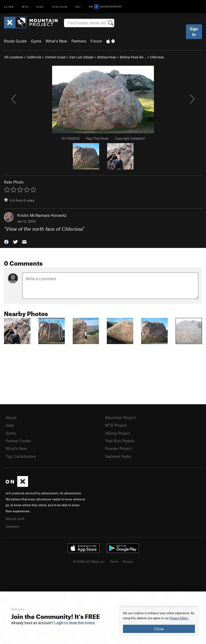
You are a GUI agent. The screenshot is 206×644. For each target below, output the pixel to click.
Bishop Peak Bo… (133, 57)
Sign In (194, 32)
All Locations (13, 57)
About (11, 417)
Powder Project (118, 448)
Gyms (36, 41)
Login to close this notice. (75, 623)
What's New (56, 41)
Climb (9, 6)
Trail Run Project (120, 441)
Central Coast (55, 57)
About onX (15, 519)
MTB (25, 6)
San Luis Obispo (81, 57)
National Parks (118, 456)
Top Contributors (21, 456)
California (34, 57)
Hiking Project (118, 433)
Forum (96, 41)
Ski (78, 6)
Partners (79, 41)
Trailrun (60, 6)
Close (159, 629)
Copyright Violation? (130, 138)
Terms (114, 561)
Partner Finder (18, 441)
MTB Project (116, 425)
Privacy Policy (179, 618)
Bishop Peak (107, 57)
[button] (6, 241)
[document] (159, 622)
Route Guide (15, 41)
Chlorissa (157, 57)
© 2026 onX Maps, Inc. (89, 561)
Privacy (128, 561)
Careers (12, 526)
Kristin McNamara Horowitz (42, 215)
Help (10, 425)
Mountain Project (120, 417)
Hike (40, 6)
